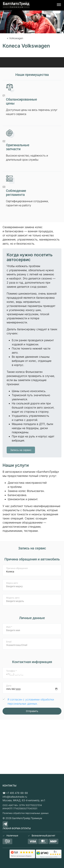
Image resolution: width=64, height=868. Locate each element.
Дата (9, 686)
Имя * (9, 627)
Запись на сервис (21, 450)
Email (9, 642)
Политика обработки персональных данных (26, 813)
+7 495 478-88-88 (17, 793)
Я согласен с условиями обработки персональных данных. (31, 702)
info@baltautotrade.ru (15, 797)
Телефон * (11, 671)
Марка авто (12, 583)
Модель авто (13, 598)
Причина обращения (17, 568)
